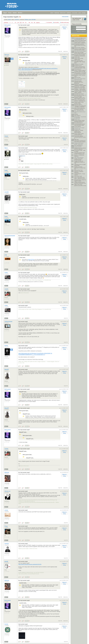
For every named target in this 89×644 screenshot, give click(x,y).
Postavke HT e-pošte (79, 64)
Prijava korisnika (77, 24)
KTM (6, 255)
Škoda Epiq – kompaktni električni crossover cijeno (80, 87)
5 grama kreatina (78, 147)
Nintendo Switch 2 (78, 105)
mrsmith (7, 192)
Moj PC (6, 104)
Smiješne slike (77, 129)
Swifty (6, 171)
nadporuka (65, 51)
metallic (7, 289)
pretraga (84, 13)
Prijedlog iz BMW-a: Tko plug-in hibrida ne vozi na (80, 98)
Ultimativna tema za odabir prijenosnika (80, 165)
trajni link (60, 51)
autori (80, 13)
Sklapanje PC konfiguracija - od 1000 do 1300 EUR (80, 106)
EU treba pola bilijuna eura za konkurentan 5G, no (80, 39)
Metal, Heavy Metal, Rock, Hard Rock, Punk (80, 79)
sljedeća (38, 23)
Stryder (6, 136)
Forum (10, 13)
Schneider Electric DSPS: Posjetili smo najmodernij (80, 55)
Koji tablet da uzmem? (79, 94)
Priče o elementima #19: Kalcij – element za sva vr (80, 178)
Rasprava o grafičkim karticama (79, 172)
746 (34, 23)
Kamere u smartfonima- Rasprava (79, 156)
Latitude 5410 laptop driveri (80, 40)
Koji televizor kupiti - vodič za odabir (80, 151)
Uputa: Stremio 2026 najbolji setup (79, 59)
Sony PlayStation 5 (78, 145)
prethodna (6, 23)
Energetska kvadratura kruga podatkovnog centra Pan (80, 45)
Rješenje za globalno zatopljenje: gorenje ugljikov (80, 85)
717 (15, 23)
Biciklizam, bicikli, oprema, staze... (80, 76)
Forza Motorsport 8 (78, 123)
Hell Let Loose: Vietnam (79, 47)
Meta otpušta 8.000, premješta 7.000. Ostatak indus (80, 62)
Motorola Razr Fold (78, 170)
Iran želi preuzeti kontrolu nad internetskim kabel (80, 125)
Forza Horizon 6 (78, 69)
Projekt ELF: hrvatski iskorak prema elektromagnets (79, 131)
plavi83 (6, 562)
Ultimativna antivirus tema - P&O (80, 112)
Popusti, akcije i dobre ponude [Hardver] (79, 134)
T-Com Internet (77, 126)
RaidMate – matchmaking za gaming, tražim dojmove (80, 90)
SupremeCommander (10, 236)
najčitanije (69, 13)
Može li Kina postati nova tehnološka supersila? (80, 109)
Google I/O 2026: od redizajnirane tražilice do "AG (79, 162)
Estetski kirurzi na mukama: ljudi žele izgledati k (80, 149)
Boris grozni (8, 25)
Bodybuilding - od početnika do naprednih (80, 117)
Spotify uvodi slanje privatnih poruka (78, 159)
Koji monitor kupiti (23, 136)
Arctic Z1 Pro (31, 260)
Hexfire (6, 346)
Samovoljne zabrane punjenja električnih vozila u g (80, 137)
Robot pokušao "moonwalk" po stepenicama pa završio (80, 73)
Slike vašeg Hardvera (79, 157)
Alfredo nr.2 (8, 491)
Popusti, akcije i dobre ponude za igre (79, 103)
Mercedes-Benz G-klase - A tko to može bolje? (80, 96)
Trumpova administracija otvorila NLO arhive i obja (80, 67)
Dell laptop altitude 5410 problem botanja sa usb (79, 153)
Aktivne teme (76, 36)
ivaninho (7, 544)
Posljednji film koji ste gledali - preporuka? (79, 144)
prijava (52, 13)
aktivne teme (63, 13)
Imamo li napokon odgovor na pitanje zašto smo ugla (80, 71)
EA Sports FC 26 (78, 65)
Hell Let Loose (77, 77)
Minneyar (7, 55)
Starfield (76, 114)
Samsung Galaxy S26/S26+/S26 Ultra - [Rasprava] (79, 82)
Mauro (6, 148)
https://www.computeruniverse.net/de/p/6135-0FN (30, 564)
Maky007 (7, 369)
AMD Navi (76, 139)
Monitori (20, 13)
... (14, 23)
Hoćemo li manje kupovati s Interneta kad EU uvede (80, 49)
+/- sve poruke (49, 22)
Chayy (6, 526)
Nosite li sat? (77, 119)
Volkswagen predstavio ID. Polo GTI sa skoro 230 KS (80, 141)
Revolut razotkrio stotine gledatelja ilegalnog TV (79, 121)
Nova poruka (65, 17)
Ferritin (6, 624)
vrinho (6, 273)
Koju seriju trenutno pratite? (80, 51)
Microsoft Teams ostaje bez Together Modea (80, 180)
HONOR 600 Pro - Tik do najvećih (80, 174)
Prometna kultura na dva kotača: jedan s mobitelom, (80, 42)
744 (29, 23)
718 (18, 23)
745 (32, 23)
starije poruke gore (65, 22)
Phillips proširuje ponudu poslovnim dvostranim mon (80, 183)
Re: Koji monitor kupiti (24, 25)
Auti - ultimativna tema (79, 111)
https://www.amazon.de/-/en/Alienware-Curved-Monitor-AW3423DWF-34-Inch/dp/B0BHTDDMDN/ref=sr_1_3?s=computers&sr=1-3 (35, 354)
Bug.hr (5, 13)
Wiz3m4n (7, 473)
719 (21, 23)
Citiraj (64, 29)
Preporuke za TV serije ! (79, 128)
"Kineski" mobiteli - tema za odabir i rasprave (80, 92)
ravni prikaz (56, 22)
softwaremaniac (9, 322)
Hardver (15, 13)
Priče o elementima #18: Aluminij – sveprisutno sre (80, 100)
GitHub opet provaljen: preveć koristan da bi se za (80, 53)
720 (23, 23)
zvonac (6, 510)
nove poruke (75, 13)
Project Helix (77, 57)
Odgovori (64, 27)
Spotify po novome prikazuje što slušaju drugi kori (80, 168)
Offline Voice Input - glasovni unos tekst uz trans (80, 185)
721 (26, 23)
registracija (57, 13)
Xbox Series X (77, 115)
